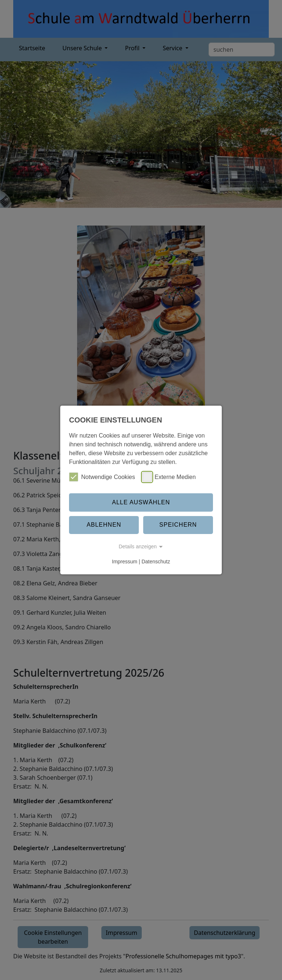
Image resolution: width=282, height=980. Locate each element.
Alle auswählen (141, 502)
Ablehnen (104, 525)
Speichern (178, 525)
